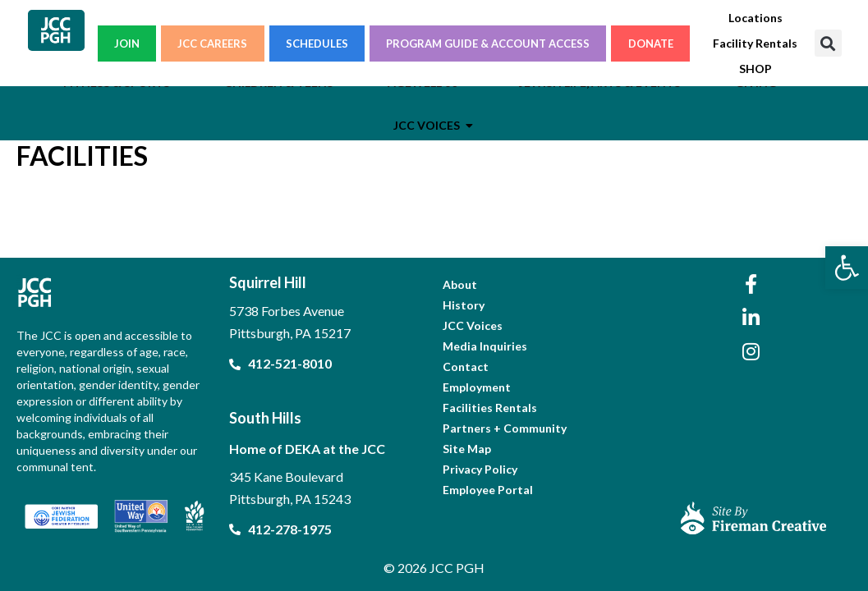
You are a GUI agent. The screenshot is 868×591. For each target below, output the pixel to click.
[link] (847, 268)
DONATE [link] (651, 44)
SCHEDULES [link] (317, 44)
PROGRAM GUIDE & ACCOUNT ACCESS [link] (488, 44)
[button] (828, 43)
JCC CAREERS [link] (212, 44)
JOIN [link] (127, 44)
